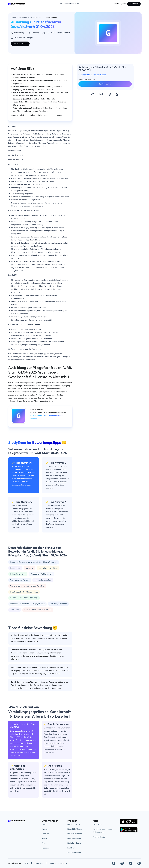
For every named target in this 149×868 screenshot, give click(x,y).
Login (44, 824)
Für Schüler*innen (74, 829)
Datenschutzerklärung (58, 863)
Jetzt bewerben (20, 44)
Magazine (45, 848)
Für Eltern (71, 848)
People (45, 839)
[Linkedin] (139, 863)
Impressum (39, 863)
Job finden (134, 4)
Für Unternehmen (74, 839)
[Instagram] (122, 863)
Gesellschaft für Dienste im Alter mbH (93, 75)
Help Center (97, 824)
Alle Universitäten (74, 853)
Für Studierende (74, 824)
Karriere (45, 829)
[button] (93, 94)
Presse (44, 843)
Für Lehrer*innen (74, 843)
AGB (27, 863)
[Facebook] (114, 863)
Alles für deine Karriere (70, 4)
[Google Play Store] (129, 830)
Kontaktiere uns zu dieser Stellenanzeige (103, 831)
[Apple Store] (129, 822)
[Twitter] (131, 863)
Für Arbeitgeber (120, 4)
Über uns (45, 834)
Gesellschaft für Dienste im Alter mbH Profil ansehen (47, 417)
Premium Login (99, 837)
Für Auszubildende (75, 834)
